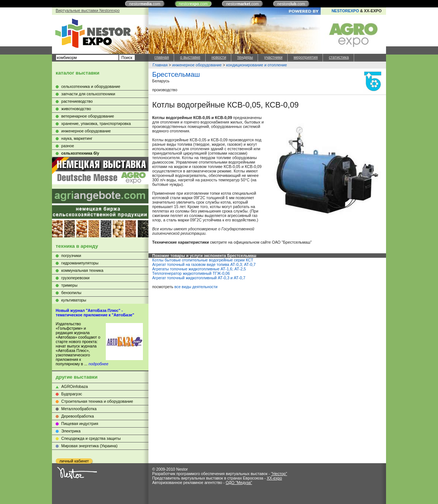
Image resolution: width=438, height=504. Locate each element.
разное (68, 146)
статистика (339, 57)
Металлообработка (79, 409)
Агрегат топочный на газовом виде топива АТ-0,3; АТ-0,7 (204, 264)
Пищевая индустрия (80, 424)
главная (162, 57)
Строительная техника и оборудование (97, 401)
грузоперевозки (75, 278)
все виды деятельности (196, 287)
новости (219, 57)
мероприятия (306, 57)
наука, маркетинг (77, 138)
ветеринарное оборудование (88, 116)
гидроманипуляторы (80, 263)
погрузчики (71, 256)
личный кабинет (74, 461)
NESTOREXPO (345, 11)
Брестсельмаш (176, 74)
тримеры (69, 285)
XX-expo (274, 478)
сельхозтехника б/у (80, 153)
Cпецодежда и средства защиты (91, 438)
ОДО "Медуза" (239, 482)
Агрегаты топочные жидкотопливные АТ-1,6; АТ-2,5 (199, 269)
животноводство (76, 109)
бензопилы (71, 293)
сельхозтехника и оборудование (91, 86)
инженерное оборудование (86, 131)
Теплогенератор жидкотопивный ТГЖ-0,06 (191, 273)
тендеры (245, 57)
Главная (160, 65)
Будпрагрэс (72, 394)
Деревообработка (78, 416)
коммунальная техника (82, 270)
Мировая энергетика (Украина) (89, 446)
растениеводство (77, 101)
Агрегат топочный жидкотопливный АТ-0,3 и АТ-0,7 (199, 278)
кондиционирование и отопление (256, 65)
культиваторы (74, 300)
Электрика (71, 431)
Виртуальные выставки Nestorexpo (88, 10)
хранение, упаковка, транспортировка (96, 123)
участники (273, 57)
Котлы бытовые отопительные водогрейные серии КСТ (203, 260)
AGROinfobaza (75, 386)
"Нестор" (279, 474)
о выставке (190, 57)
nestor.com (145, 4)
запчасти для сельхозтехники (88, 94)
